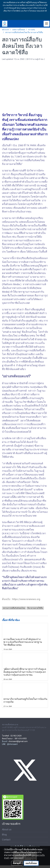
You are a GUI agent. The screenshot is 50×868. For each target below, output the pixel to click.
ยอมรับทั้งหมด (31, 863)
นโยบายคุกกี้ (19, 858)
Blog (4, 835)
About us (7, 829)
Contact (6, 840)
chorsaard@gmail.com (18, 741)
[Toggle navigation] (47, 24)
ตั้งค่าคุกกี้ (17, 863)
